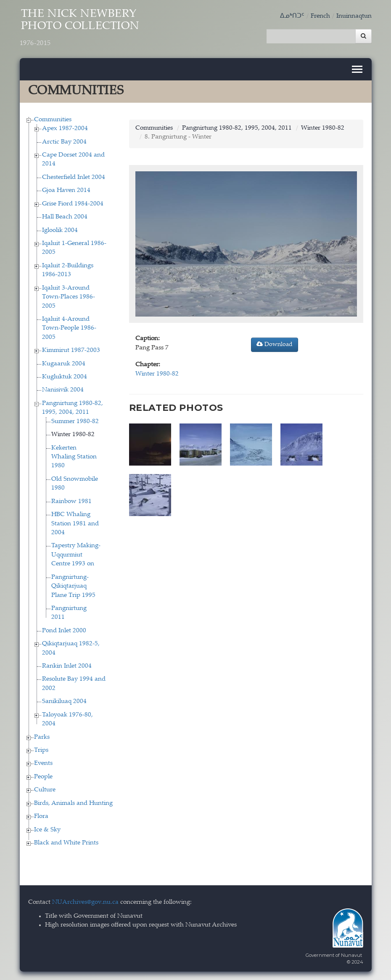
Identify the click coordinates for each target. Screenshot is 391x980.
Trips (41, 750)
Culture (45, 790)
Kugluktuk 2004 (65, 377)
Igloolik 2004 (60, 230)
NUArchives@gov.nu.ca (85, 902)
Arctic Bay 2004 (64, 142)
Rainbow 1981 (71, 502)
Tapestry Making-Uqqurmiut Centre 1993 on (76, 555)
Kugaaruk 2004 (64, 364)
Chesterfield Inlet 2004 (74, 177)
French (320, 16)
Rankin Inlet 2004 (67, 666)
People (43, 777)
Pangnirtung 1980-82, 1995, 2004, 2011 (237, 128)
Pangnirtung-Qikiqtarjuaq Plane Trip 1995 (73, 586)
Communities (53, 120)
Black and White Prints (66, 843)
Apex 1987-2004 (65, 129)
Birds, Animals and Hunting (73, 803)
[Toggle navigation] (357, 69)
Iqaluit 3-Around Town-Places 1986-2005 (69, 297)
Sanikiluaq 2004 (64, 702)
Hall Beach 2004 (65, 217)
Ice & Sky (47, 830)
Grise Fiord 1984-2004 (73, 204)
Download (275, 344)
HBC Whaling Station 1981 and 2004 (75, 524)
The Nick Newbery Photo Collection (80, 28)
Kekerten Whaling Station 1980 (74, 457)
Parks (42, 737)
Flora (41, 816)
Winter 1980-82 (73, 435)
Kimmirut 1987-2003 (71, 350)
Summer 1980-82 (75, 422)
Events (43, 763)
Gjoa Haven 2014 (66, 190)
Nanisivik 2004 (63, 390)
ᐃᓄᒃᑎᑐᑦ (292, 16)
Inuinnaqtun (354, 16)
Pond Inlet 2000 (64, 631)
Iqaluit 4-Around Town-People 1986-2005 (69, 328)
